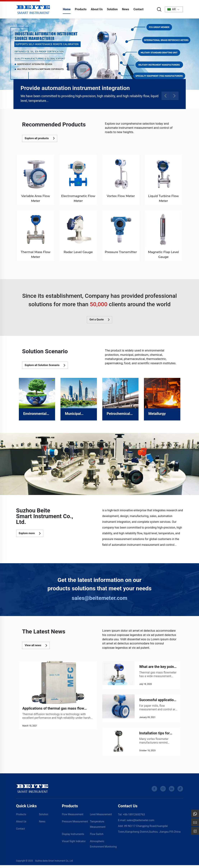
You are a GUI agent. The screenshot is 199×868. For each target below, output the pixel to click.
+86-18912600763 (134, 817)
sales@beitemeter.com (100, 598)
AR (171, 9)
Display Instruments (73, 837)
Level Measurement (101, 817)
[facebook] (154, 791)
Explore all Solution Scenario (45, 365)
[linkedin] (172, 791)
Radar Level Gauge (78, 252)
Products (81, 9)
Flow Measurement (73, 817)
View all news (36, 645)
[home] (33, 9)
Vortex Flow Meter (121, 196)
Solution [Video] (44, 817)
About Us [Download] (21, 824)
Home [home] (67, 9)
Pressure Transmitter (121, 252)
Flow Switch (97, 837)
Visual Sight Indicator (74, 844)
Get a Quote (99, 320)
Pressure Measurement (75, 824)
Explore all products (40, 138)
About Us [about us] (97, 9)
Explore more (30, 533)
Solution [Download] (112, 9)
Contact (139, 9)
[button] (166, 96)
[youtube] (163, 791)
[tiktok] (180, 791)
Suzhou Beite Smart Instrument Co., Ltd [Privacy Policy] (54, 864)
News (126, 9)
